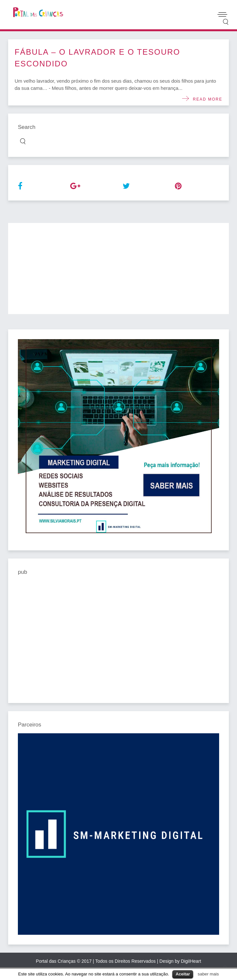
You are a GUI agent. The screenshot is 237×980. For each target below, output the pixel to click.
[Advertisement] (118, 269)
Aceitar (183, 974)
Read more (206, 99)
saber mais (208, 974)
